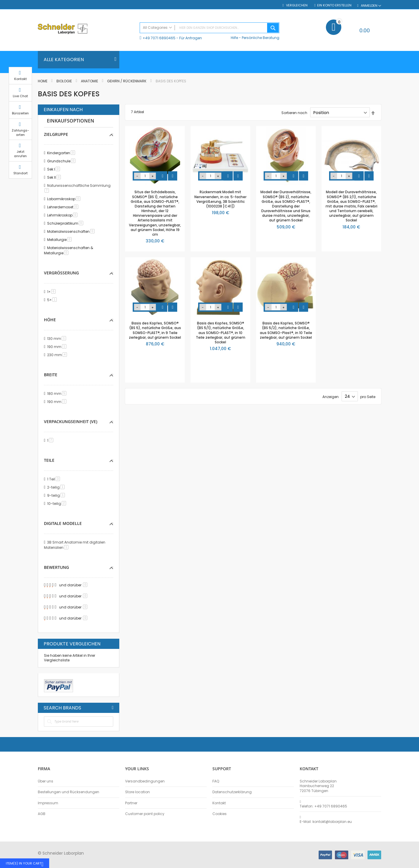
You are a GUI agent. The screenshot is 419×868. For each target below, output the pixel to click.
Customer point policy (145, 814)
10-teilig (58, 504)
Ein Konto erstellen (334, 5)
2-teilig (57, 487)
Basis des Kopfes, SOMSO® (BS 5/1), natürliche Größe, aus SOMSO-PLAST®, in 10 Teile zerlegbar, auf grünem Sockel (221, 333)
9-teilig (57, 495)
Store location (137, 792)
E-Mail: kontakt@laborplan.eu (326, 822)
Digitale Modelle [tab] (63, 523)
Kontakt (219, 803)
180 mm (58, 394)
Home (43, 81)
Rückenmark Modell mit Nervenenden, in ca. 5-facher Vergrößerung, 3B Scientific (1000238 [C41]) (220, 199)
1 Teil (55, 479)
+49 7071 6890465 (159, 38)
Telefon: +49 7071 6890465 (323, 806)
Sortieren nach (294, 113)
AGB (42, 814)
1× (52, 292)
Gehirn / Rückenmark (127, 81)
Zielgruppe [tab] (56, 134)
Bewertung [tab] (56, 567)
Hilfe (234, 38)
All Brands (113, 708)
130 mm (58, 339)
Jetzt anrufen (396, 160)
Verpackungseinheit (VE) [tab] (71, 421)
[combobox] (210, 28)
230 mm (58, 355)
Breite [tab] (51, 375)
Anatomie (90, 81)
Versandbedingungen (145, 781)
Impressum (48, 803)
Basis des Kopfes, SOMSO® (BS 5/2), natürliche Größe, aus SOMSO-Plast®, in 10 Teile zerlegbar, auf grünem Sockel (286, 330)
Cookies (220, 814)
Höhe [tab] (50, 320)
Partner (131, 803)
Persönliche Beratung (261, 38)
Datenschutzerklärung (232, 792)
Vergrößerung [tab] (61, 273)
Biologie (65, 81)
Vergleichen (296, 5)
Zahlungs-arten (396, 138)
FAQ (216, 781)
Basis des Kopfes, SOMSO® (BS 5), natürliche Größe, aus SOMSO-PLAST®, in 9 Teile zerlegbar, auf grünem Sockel (155, 330)
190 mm (58, 347)
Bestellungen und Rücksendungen (69, 792)
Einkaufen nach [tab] (63, 110)
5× (53, 300)
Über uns (46, 781)
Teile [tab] (49, 460)
